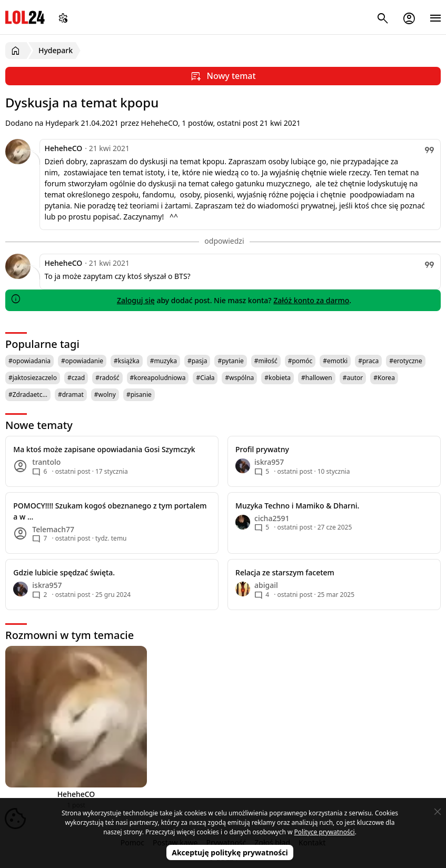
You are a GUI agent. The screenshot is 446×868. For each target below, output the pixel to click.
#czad (76, 378)
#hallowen (317, 378)
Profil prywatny (262, 449)
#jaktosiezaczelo (33, 378)
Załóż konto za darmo (311, 300)
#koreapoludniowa (158, 378)
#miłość (266, 361)
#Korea (384, 378)
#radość (107, 378)
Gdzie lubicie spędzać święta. (64, 572)
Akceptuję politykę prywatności (230, 852)
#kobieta (277, 378)
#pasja (197, 361)
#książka (127, 361)
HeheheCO (64, 148)
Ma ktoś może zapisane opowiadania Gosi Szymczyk (104, 449)
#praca (368, 361)
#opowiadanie (82, 361)
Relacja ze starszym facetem (285, 572)
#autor (353, 378)
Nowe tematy (39, 425)
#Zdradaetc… (28, 395)
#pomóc (300, 361)
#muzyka (163, 361)
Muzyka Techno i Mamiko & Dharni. (297, 506)
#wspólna (239, 378)
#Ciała (205, 378)
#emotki (335, 361)
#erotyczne (406, 361)
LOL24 (25, 17)
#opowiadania (29, 361)
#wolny (105, 395)
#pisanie (139, 395)
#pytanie (230, 361)
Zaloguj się (136, 300)
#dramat (71, 395)
